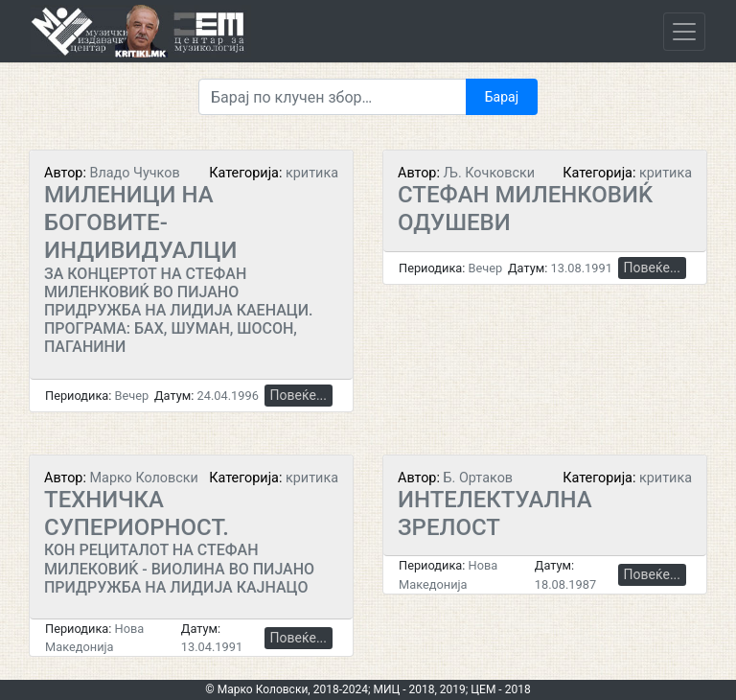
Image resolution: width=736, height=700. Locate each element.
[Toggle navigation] (684, 32)
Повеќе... (299, 395)
